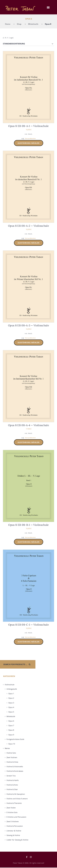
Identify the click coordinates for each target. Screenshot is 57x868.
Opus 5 (11, 712)
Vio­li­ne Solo (11, 753)
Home (8, 24)
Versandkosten (30, 138)
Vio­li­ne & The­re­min (14, 803)
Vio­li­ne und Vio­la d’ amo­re (17, 799)
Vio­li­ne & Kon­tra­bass (15, 771)
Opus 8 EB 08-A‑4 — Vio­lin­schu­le (28, 425)
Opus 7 (11, 725)
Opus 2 (11, 698)
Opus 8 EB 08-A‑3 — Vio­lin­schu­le (28, 325)
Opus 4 (11, 707)
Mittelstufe (33, 24)
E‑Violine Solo (12, 812)
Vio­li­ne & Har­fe (13, 780)
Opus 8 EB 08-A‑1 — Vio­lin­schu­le (28, 126)
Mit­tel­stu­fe (11, 716)
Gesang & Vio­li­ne (13, 835)
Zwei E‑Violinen (13, 821)
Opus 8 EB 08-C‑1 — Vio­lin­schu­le (28, 625)
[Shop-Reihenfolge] (29, 44)
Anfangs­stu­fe (12, 689)
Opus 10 (12, 744)
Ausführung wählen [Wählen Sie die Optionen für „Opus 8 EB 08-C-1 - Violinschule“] (29, 642)
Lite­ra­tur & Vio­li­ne (14, 831)
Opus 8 (11, 730)
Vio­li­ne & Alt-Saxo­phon (16, 794)
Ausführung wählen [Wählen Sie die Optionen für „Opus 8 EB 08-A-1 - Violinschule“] (29, 143)
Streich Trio (11, 776)
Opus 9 (11, 735)
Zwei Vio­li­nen (12, 757)
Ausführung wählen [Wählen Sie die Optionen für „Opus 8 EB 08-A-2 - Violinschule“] (29, 243)
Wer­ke (7, 748)
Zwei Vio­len (11, 808)
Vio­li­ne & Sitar (12, 789)
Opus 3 (11, 703)
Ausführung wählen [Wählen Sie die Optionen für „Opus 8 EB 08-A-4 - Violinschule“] (29, 442)
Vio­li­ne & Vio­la (12, 762)
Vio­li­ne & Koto (12, 785)
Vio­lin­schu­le (9, 685)
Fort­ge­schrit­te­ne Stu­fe (15, 739)
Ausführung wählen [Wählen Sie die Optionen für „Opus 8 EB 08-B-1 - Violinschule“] (29, 542)
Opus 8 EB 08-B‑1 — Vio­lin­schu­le (28, 525)
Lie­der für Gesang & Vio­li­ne (17, 840)
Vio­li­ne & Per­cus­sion (15, 826)
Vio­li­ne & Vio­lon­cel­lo (15, 766)
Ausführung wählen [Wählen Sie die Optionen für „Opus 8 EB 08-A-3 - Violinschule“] (29, 342)
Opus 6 (11, 721)
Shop (19, 24)
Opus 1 (11, 693)
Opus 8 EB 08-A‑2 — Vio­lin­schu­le (28, 226)
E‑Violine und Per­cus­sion (16, 817)
